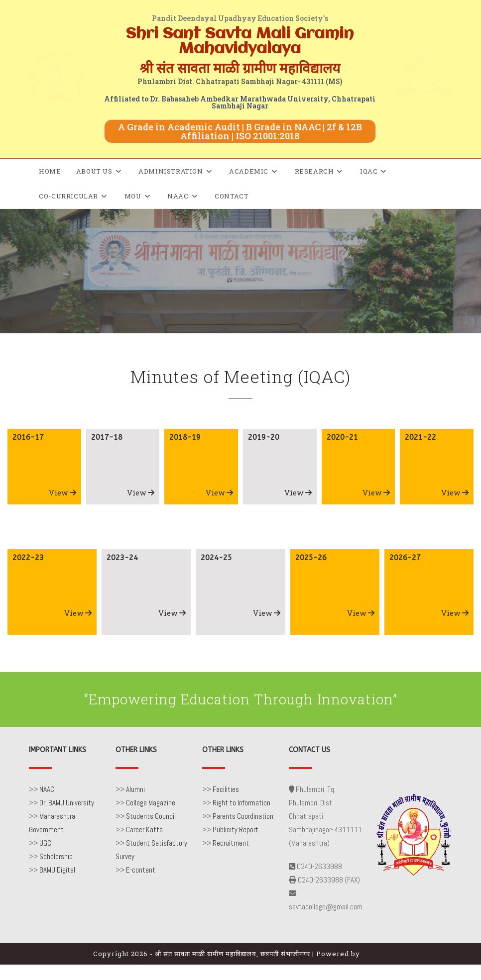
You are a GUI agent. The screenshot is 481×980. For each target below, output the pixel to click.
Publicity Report (236, 830)
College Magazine (151, 803)
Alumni (135, 789)
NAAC (47, 789)
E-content (141, 870)
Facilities (226, 789)
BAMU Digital (57, 870)
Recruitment (231, 843)
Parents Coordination (243, 816)
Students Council (151, 816)
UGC (45, 843)
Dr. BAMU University (67, 803)
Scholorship (56, 856)
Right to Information (241, 803)
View (62, 492)
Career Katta (144, 830)
